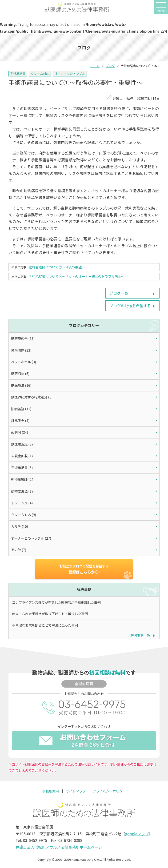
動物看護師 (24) (23, 479)
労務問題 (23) (21, 350)
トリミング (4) (22, 503)
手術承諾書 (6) (22, 468)
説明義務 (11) (21, 409)
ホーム (95, 66)
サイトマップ (76, 791)
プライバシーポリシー (109, 791)
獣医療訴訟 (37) (23, 444)
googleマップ (137, 834)
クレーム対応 (40, 74)
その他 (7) (19, 550)
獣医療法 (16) (21, 385)
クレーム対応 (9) (24, 515)
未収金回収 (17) (23, 456)
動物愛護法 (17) (23, 491)
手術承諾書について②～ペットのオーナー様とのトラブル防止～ (77, 276)
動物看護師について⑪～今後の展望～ (57, 267)
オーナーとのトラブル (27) (31, 538)
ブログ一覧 (119, 293)
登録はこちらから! (84, 569)
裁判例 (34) (20, 432)
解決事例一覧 (140, 635)
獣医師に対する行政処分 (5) (32, 397)
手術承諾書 (18, 74)
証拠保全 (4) (20, 420)
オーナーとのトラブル (70, 74)
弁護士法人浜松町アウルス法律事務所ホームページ (59, 847)
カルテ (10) (20, 526)
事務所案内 (51, 791)
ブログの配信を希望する (130, 306)
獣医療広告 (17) (23, 338)
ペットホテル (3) (24, 362)
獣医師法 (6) (20, 373)
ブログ (110, 66)
